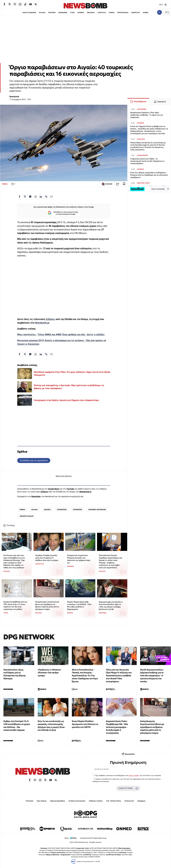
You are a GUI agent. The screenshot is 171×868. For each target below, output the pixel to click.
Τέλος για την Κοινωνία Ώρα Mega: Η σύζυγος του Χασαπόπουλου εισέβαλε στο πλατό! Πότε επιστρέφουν (119, 676)
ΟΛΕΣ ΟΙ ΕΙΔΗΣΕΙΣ (29, 13)
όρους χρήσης (134, 775)
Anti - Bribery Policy (114, 801)
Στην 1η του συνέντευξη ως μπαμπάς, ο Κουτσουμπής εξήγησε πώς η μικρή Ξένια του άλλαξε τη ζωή (51, 726)
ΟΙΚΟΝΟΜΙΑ (63, 13)
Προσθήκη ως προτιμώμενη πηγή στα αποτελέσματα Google (63, 213)
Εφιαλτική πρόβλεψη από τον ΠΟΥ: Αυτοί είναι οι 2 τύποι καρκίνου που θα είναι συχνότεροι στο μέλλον (15, 605)
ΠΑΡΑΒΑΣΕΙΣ (78, 510)
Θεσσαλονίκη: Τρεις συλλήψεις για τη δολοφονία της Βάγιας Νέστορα (15, 674)
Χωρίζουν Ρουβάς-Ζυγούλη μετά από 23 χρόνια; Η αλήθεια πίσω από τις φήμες (47, 558)
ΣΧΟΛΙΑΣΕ (107, 184)
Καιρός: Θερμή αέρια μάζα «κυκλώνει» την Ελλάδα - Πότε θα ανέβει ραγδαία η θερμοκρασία (79, 605)
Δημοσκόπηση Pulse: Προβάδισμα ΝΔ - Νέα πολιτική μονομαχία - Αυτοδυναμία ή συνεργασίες (117, 727)
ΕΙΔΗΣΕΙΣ (47, 510)
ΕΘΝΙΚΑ (5, 184)
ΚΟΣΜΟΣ (81, 13)
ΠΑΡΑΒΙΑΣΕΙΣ (62, 510)
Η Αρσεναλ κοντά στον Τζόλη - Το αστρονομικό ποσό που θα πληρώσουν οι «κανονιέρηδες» (147, 161)
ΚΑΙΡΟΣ (112, 13)
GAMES (146, 13)
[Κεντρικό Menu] (167, 12)
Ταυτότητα (29, 801)
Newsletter (36, 496)
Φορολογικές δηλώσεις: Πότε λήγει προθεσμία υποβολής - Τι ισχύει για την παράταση (147, 115)
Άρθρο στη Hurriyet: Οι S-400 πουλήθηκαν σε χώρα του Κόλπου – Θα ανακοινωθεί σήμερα (17, 726)
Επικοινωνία (129, 801)
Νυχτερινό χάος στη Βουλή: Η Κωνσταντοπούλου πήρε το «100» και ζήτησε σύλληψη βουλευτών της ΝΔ (111, 606)
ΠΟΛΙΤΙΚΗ (52, 13)
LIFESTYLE (102, 13)
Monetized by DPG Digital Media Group (93, 838)
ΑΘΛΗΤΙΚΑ (91, 13)
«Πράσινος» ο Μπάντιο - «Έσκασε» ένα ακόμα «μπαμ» (50, 673)
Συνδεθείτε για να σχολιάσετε (34, 460)
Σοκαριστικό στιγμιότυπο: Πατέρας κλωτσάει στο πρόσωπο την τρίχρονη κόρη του (79, 559)
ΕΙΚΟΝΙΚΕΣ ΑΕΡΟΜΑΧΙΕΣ (97, 510)
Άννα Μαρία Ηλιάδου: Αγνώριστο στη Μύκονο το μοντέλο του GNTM (85, 724)
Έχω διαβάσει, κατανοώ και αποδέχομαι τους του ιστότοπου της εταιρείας (128, 775)
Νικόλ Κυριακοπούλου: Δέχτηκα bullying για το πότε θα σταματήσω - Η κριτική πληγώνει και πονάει (152, 676)
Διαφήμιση (141, 801)
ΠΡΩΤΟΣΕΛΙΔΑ (123, 13)
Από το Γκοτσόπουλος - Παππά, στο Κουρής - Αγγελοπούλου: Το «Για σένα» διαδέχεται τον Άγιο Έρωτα (85, 676)
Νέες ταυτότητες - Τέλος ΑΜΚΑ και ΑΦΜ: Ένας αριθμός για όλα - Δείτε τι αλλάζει (61, 335)
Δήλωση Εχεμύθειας (58, 801)
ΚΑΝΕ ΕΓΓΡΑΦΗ (128, 788)
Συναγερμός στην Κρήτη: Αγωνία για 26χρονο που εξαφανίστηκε (66, 400)
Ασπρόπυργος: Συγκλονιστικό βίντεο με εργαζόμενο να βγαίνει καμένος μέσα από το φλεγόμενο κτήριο (47, 605)
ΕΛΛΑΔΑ (42, 13)
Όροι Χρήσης (42, 801)
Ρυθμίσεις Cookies (96, 801)
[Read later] (124, 184)
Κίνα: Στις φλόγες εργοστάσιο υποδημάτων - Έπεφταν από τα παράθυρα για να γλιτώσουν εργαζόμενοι (149, 175)
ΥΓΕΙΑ (72, 13)
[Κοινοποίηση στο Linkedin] (41, 197)
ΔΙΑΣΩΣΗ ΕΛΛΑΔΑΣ (27, 516)
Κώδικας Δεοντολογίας (77, 801)
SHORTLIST (136, 13)
